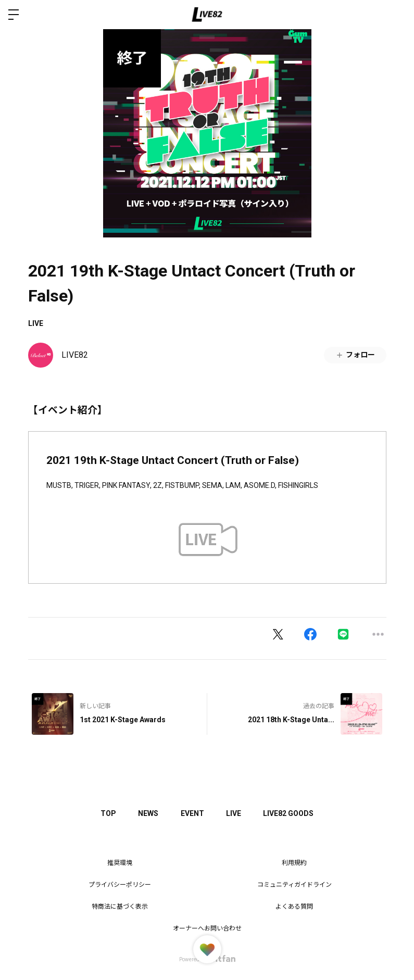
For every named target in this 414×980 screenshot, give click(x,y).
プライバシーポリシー (120, 885)
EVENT (192, 813)
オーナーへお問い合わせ (207, 928)
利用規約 (294, 863)
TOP (101, 813)
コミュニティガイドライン (294, 885)
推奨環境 (120, 863)
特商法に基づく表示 (120, 907)
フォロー (355, 355)
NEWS (145, 813)
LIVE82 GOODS (297, 813)
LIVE (36, 323)
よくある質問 (294, 907)
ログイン (397, 15)
